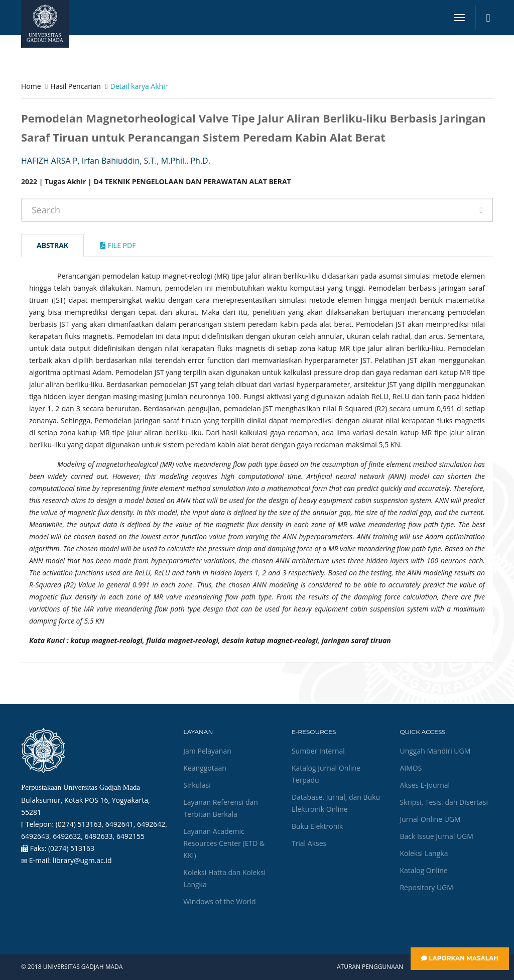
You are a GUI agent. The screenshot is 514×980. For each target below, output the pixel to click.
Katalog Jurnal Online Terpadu (326, 774)
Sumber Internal (318, 751)
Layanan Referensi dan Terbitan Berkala (220, 808)
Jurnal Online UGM (430, 819)
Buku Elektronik (317, 826)
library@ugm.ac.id (82, 860)
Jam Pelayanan (207, 751)
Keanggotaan (205, 768)
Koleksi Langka (424, 853)
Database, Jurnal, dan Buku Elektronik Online (336, 803)
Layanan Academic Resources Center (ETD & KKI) (224, 843)
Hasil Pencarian (75, 86)
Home (31, 86)
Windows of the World (219, 901)
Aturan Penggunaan (370, 967)
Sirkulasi (197, 785)
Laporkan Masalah (460, 958)
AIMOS (411, 768)
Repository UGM (426, 887)
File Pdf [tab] (118, 245)
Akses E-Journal (425, 785)
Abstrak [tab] (52, 245)
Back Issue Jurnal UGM (436, 836)
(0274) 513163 (71, 848)
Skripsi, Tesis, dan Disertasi (444, 802)
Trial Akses (309, 843)
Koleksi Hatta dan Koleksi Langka (224, 878)
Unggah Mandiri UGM (435, 751)
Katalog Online (423, 870)
